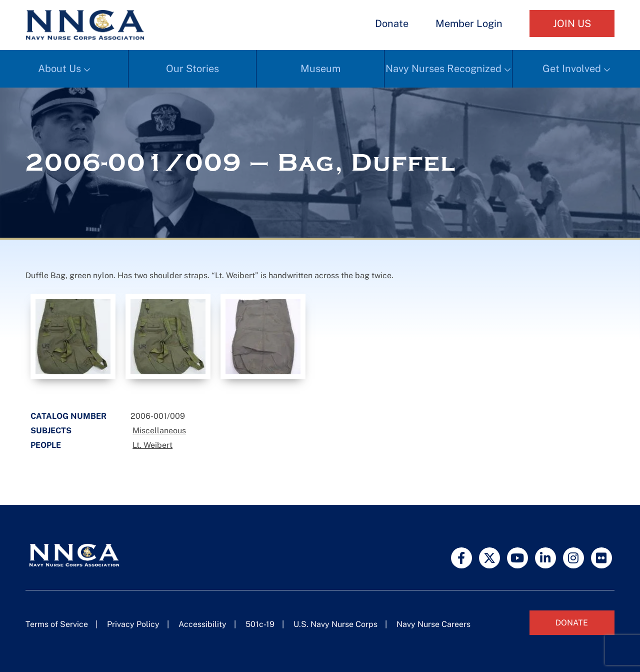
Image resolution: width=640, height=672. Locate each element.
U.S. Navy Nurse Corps (335, 624)
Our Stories (192, 69)
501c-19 (260, 624)
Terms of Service (57, 624)
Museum (320, 69)
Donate (392, 24)
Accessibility (202, 624)
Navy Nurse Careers (433, 624)
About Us (59, 69)
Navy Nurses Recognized (443, 69)
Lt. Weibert (152, 445)
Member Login (469, 24)
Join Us (572, 24)
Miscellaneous (159, 431)
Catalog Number (68, 416)
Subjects (51, 431)
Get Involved (572, 69)
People (46, 445)
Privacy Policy (133, 624)
